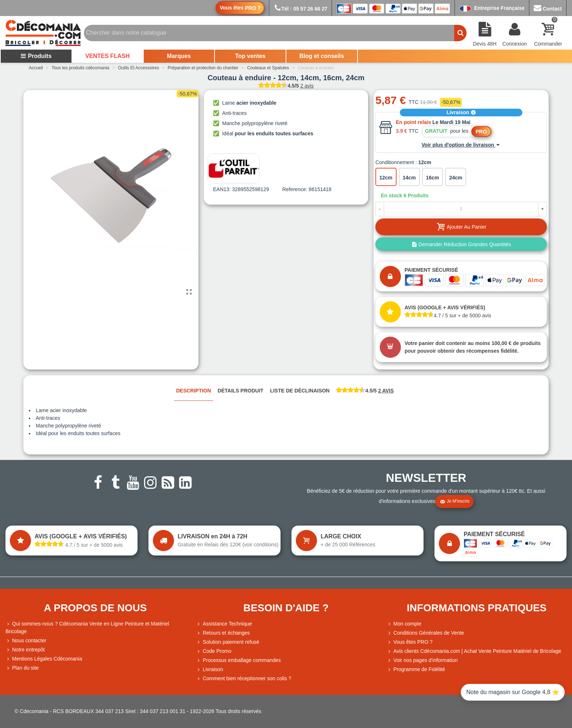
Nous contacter (26, 641)
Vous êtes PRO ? (413, 642)
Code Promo (214, 651)
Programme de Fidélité (416, 669)
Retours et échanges (223, 633)
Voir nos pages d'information (422, 660)
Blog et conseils (322, 56)
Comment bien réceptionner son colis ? (244, 679)
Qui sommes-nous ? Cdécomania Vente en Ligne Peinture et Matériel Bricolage (87, 627)
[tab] (365, 391)
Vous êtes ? (240, 8)
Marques (179, 56)
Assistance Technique (224, 624)
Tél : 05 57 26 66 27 (300, 9)
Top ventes (250, 56)
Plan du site (22, 668)
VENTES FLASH (108, 56)
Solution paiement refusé (228, 642)
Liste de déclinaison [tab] (300, 391)
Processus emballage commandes (239, 660)
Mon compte (404, 624)
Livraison (461, 112)
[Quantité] (461, 209)
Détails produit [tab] (240, 391)
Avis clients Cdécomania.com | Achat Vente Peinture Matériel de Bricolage (474, 651)
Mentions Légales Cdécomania (44, 659)
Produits (36, 56)
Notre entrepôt (25, 650)
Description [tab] (194, 391)
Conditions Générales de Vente (425, 633)
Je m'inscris (455, 502)
